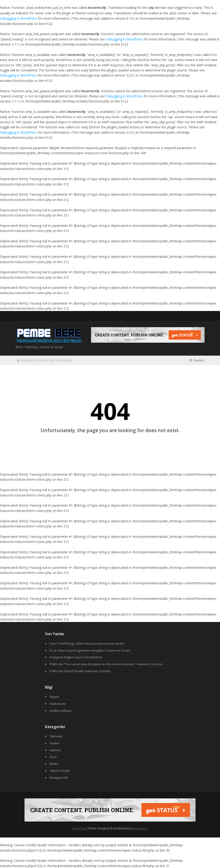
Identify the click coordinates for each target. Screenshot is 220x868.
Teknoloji (56, 736)
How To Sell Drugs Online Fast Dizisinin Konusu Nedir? (87, 643)
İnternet (55, 750)
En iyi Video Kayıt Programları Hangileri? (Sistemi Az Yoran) (90, 650)
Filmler (54, 763)
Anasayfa (27, 360)
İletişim (54, 696)
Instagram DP (59, 777)
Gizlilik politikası (61, 710)
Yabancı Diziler (60, 770)
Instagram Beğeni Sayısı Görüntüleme (76, 657)
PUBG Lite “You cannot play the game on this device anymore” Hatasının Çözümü (106, 664)
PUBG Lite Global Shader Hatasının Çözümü (80, 671)
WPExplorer (140, 828)
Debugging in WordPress (18, 18)
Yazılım (54, 743)
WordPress (80, 828)
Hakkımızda (58, 703)
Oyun (53, 756)
